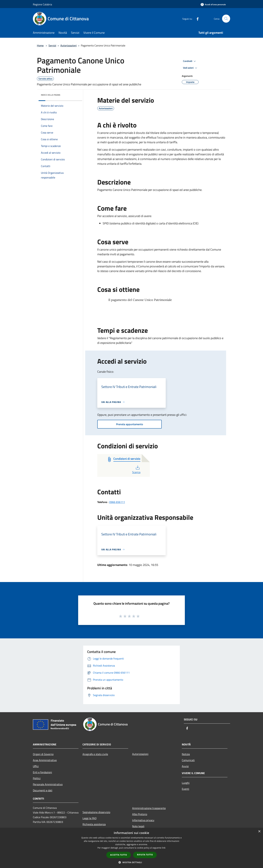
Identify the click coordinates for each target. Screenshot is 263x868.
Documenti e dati (43, 790)
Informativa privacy (143, 820)
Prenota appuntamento (129, 424)
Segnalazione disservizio (96, 812)
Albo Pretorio (140, 814)
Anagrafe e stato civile (95, 754)
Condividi (190, 61)
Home (40, 45)
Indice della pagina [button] (51, 95)
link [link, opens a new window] (164, 848)
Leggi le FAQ (90, 818)
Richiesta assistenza (94, 824)
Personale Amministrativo (48, 784)
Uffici (36, 766)
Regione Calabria (42, 4)
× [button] (259, 832)
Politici (37, 778)
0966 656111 (117, 502)
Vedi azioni (191, 68)
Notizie (186, 754)
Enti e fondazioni (42, 772)
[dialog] (131, 848)
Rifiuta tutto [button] (145, 855)
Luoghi (186, 783)
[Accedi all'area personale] (213, 4)
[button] (131, 862)
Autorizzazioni (69, 45)
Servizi (52, 45)
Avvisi (185, 766)
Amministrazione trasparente (149, 808)
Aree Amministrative (45, 760)
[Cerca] (226, 19)
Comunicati (188, 760)
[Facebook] (196, 19)
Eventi (186, 789)
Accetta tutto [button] (119, 855)
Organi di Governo (43, 754)
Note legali (138, 826)
